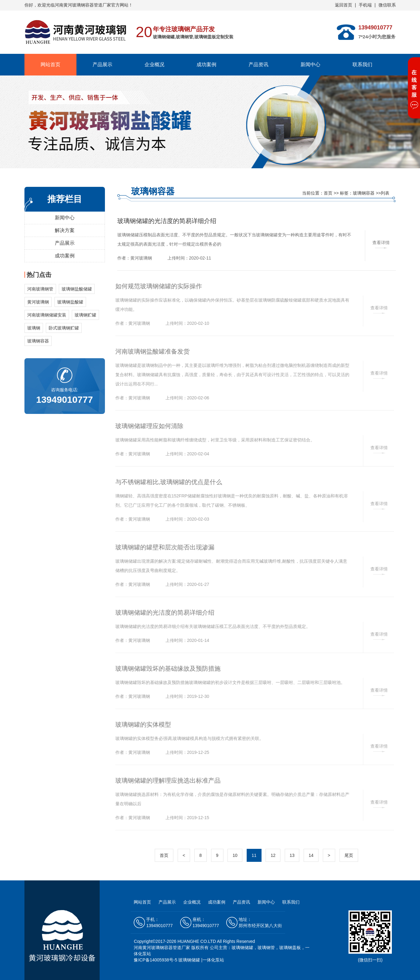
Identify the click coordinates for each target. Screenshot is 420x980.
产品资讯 (258, 64)
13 (292, 855)
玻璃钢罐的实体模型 (141, 724)
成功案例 (206, 64)
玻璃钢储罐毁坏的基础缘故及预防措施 (165, 668)
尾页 (349, 855)
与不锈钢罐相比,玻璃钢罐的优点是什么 (166, 482)
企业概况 (154, 64)
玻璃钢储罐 (189, 960)
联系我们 (362, 64)
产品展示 (102, 64)
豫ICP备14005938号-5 (155, 960)
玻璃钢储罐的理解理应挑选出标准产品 (165, 780)
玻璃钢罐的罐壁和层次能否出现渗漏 (162, 547)
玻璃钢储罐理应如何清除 (147, 426)
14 (311, 855)
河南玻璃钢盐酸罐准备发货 (150, 351)
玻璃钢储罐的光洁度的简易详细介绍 (167, 221)
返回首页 (344, 5)
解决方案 (65, 230)
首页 (328, 193)
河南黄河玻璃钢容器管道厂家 (162, 948)
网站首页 (50, 64)
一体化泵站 (213, 960)
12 (273, 855)
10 (235, 855)
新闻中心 (310, 64)
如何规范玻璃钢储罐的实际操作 (156, 286)
